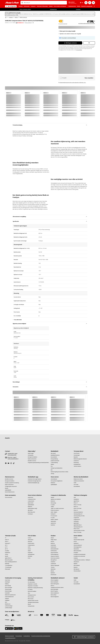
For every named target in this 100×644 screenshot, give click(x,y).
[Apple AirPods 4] (8, 558)
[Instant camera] (31, 543)
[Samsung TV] (8, 543)
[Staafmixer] (53, 562)
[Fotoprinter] (30, 553)
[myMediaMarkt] (8, 490)
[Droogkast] (76, 553)
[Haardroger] (7, 582)
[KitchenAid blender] (55, 549)
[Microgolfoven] (54, 560)
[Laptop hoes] (53, 523)
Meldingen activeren (70, 43)
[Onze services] (77, 453)
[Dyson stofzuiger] (9, 587)
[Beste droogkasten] (55, 597)
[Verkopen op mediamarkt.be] (57, 468)
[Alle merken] (30, 510)
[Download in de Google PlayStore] (35, 479)
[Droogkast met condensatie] (79, 556)
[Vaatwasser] (76, 543)
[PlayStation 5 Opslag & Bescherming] (35, 588)
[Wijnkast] (75, 564)
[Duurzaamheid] (54, 457)
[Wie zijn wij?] (53, 453)
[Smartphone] (76, 499)
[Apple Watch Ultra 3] (78, 525)
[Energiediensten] (77, 464)
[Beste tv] (52, 586)
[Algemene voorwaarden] (9, 636)
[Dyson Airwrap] (8, 586)
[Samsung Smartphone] (78, 512)
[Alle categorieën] (11, 6)
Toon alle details (17, 320)
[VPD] (19, 615)
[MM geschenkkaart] (53, 615)
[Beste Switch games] (55, 584)
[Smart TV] (7, 540)
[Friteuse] (52, 542)
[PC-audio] (53, 518)
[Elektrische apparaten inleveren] (80, 459)
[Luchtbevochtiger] (9, 608)
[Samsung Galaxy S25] (78, 514)
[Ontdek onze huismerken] (79, 481)
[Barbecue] (53, 543)
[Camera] (29, 538)
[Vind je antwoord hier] (12, 455)
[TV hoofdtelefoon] (9, 565)
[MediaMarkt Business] (55, 455)
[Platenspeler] (8, 569)
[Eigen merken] (31, 503)
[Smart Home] (8, 580)
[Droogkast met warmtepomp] (80, 554)
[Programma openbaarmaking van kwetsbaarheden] (38, 463)
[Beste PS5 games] (54, 591)
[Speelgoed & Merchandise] (33, 602)
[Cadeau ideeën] (31, 501)
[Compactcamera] (31, 545)
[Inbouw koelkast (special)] (79, 540)
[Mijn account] (86, 3)
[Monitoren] (53, 501)
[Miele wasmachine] (77, 551)
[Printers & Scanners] (55, 510)
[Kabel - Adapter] (54, 512)
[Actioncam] (30, 542)
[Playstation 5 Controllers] (33, 586)
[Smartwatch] (76, 521)
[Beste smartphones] (55, 593)
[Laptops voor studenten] (56, 499)
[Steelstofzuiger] (8, 589)
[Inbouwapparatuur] (78, 547)
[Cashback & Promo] (32, 499)
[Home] (6, 17)
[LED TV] (6, 549)
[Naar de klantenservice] (10, 492)
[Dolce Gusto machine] (55, 558)
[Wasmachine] (76, 549)
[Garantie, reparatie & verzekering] (12, 483)
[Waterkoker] (53, 569)
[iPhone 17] (76, 503)
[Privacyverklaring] (54, 459)
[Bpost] (7, 615)
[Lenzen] (29, 549)
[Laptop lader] (53, 521)
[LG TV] (6, 547)
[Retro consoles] (31, 597)
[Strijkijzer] (7, 599)
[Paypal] (71, 615)
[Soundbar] (7, 551)
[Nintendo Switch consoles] (33, 601)
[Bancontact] (30, 615)
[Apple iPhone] (76, 501)
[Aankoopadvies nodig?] (33, 508)
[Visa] (59, 615)
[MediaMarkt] (12, 3)
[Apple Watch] (76, 523)
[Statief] (29, 551)
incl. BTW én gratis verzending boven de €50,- (87, 24)
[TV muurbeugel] (8, 567)
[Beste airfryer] (54, 595)
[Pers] (52, 466)
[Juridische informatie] (55, 461)
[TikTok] (14, 463)
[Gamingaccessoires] (32, 595)
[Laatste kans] (31, 497)
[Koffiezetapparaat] (55, 554)
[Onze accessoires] (9, 497)
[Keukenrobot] (53, 547)
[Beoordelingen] (20, 23)
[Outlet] (75, 483)
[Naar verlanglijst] (90, 3)
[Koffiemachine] (54, 551)
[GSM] (75, 497)
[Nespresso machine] (55, 556)
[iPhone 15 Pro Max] (78, 532)
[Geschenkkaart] (54, 479)
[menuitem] (21, 6)
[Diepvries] (76, 567)
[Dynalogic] (7, 620)
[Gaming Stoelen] (31, 606)
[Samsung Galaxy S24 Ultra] (79, 531)
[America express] (65, 615)
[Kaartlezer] (53, 525)
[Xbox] (29, 593)
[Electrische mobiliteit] (32, 591)
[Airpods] (7, 556)
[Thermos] (53, 567)
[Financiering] (76, 463)
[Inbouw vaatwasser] (78, 545)
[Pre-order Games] (31, 582)
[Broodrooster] (54, 575)
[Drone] (29, 558)
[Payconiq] (36, 615)
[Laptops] (52, 497)
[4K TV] (6, 545)
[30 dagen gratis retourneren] (11, 486)
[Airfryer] (52, 538)
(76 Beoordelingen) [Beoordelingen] (28, 23)
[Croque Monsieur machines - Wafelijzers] (82, 560)
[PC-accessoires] (54, 516)
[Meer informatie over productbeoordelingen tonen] (33, 23)
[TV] (6, 538)
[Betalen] (7, 488)
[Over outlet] (76, 485)
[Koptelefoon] (8, 553)
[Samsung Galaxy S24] (78, 527)
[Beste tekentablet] (54, 589)
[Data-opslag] (53, 503)
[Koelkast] (75, 538)
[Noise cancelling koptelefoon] (11, 562)
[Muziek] (29, 604)
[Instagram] (12, 463)
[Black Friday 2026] (31, 512)
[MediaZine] (53, 483)
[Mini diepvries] (77, 569)
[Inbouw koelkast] (77, 571)
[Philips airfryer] (54, 540)
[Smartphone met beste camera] (57, 587)
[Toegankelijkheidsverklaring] (10, 638)
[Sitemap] (52, 474)
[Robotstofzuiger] (8, 591)
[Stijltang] (7, 584)
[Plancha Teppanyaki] (55, 565)
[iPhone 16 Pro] (77, 529)
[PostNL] (13, 615)
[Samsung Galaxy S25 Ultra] (79, 516)
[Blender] (52, 571)
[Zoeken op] (22, 3)
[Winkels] (52, 464)
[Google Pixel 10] (77, 519)
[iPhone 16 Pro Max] (78, 508)
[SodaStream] (53, 564)
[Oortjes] (7, 554)
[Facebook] (6, 463)
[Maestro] (42, 615)
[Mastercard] (47, 615)
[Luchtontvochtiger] (9, 606)
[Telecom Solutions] (77, 466)
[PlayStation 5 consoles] (32, 584)
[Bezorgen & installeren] (33, 457)
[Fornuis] (75, 542)
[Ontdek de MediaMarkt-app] (34, 483)
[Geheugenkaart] (31, 554)
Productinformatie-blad (63, 24)
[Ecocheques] (30, 514)
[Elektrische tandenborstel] (10, 595)
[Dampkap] (76, 558)
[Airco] (6, 602)
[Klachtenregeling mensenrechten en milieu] (60, 472)
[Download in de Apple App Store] (34, 481)
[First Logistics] (13, 620)
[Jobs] (52, 470)
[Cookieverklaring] (54, 463)
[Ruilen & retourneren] (32, 459)
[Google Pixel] (76, 518)
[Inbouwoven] (76, 562)
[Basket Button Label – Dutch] (93, 3)
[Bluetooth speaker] (9, 560)
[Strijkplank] (7, 600)
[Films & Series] (31, 599)
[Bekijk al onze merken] (78, 479)
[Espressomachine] (54, 553)
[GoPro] (29, 547)
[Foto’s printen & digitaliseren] (57, 481)
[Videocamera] (31, 540)
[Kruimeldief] (7, 593)
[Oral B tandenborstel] (9, 597)
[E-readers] (53, 505)
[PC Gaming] (30, 590)
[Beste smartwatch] (54, 582)
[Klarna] (76, 615)
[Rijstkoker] (53, 573)
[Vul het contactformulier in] (13, 459)
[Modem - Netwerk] (54, 519)
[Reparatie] (76, 457)
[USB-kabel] (30, 556)
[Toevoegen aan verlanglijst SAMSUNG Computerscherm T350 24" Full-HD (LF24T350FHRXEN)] (89, 43)
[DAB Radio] (7, 564)
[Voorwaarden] (31, 455)
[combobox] (45, 3)
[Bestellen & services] (32, 461)
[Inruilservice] (76, 461)
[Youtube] (9, 463)
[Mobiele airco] (8, 604)
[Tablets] (52, 507)
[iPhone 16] (76, 507)
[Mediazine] (30, 507)
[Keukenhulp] (53, 545)
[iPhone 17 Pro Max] (78, 505)
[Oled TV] (7, 542)
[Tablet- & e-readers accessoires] (57, 508)
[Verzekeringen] (77, 455)
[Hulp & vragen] (31, 453)
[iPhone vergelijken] (55, 580)
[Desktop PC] (53, 514)
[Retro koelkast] (77, 565)
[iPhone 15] (76, 510)
